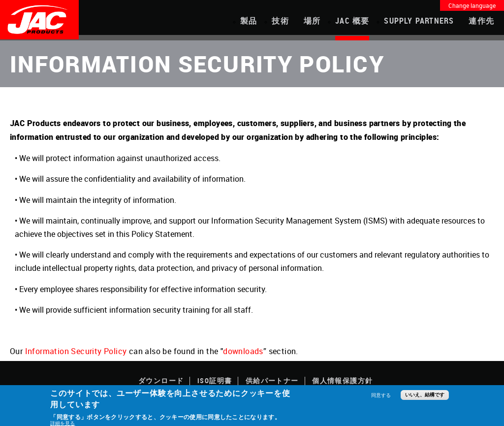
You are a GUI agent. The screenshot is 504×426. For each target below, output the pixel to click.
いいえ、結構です (425, 395)
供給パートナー (272, 380)
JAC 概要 (352, 21)
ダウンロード (161, 380)
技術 (280, 21)
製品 (249, 21)
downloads (243, 351)
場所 (312, 21)
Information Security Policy (76, 351)
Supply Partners (419, 21)
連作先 (481, 21)
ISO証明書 (215, 380)
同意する (381, 395)
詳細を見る (63, 423)
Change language (472, 5)
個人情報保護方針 (342, 380)
